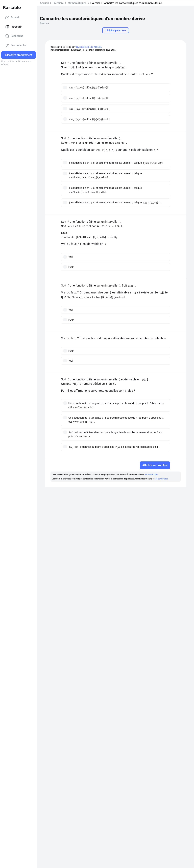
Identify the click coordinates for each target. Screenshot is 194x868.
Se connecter (16, 45)
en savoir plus (152, 475)
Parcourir (13, 27)
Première (58, 3)
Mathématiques (77, 3)
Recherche (14, 36)
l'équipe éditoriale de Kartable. (88, 47)
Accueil (12, 18)
